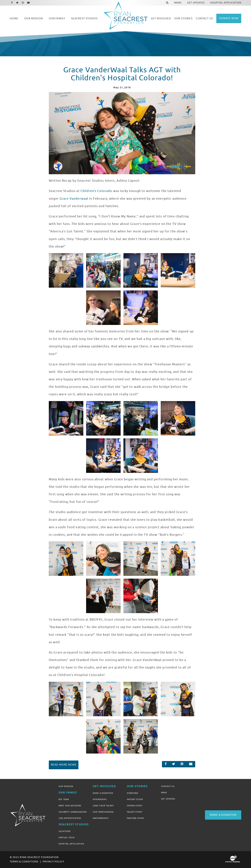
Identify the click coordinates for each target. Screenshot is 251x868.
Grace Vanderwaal (74, 199)
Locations (65, 831)
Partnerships (101, 818)
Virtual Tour (66, 838)
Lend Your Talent (103, 806)
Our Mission (66, 786)
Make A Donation (103, 793)
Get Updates (168, 799)
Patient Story (135, 799)
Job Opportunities (70, 818)
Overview (132, 793)
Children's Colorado (96, 191)
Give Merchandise (103, 812)
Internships (100, 799)
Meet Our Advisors (70, 806)
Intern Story (135, 806)
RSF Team (64, 799)
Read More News (64, 765)
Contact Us (168, 786)
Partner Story (136, 818)
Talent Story (135, 812)
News (164, 793)
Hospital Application (71, 844)
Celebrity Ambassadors (73, 812)
